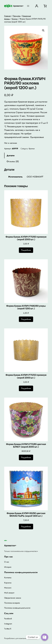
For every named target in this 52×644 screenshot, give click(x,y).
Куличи (15, 19)
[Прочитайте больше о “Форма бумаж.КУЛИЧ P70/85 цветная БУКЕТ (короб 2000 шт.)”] (26, 457)
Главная (7, 16)
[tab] (26, 155)
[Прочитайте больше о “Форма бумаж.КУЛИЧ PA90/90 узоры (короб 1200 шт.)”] (26, 319)
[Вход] (37, 6)
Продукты (17, 16)
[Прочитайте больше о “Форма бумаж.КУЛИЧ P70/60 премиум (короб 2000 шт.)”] (26, 250)
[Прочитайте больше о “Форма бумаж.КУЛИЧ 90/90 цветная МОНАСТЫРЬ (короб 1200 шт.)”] (26, 527)
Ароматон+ (18, 6)
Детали (11, 155)
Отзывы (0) (13, 161)
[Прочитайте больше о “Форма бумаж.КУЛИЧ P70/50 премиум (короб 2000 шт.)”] (26, 388)
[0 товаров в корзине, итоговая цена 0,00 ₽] (45, 6)
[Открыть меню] (28, 6)
